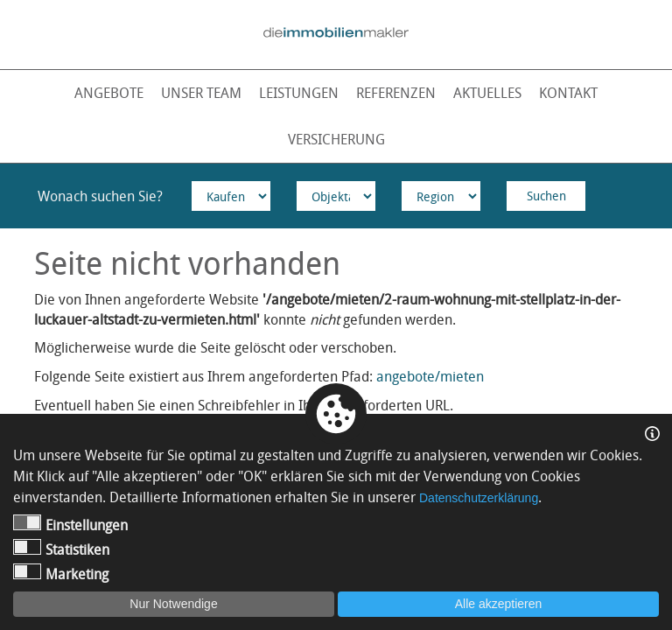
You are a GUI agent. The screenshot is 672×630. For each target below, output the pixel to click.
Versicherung (336, 139)
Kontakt (568, 93)
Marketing (61, 574)
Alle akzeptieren (499, 604)
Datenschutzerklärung (479, 498)
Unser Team (201, 93)
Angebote (109, 93)
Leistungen (299, 93)
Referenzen (396, 93)
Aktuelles (487, 93)
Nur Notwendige (173, 604)
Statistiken (61, 549)
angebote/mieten (430, 376)
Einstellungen (70, 525)
